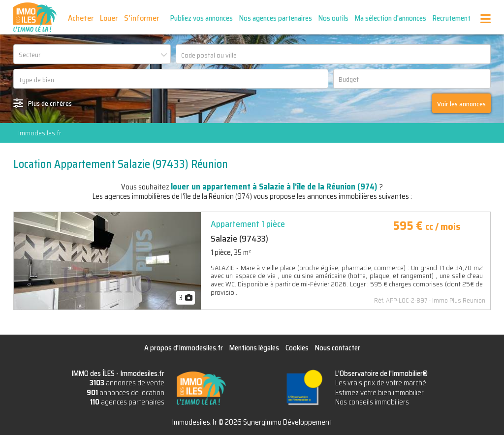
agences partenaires (127, 402)
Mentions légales (254, 348)
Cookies (297, 348)
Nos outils (333, 18)
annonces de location (126, 393)
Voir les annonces (461, 104)
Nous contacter (338, 348)
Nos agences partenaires (276, 18)
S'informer (142, 18)
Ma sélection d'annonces (391, 18)
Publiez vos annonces (202, 18)
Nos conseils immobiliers (372, 402)
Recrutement (452, 18)
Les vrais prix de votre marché (381, 383)
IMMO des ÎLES (35, 17)
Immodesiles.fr (40, 133)
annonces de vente (127, 383)
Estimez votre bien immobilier (379, 393)
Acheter (81, 18)
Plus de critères (50, 103)
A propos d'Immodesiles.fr (184, 348)
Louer (109, 18)
